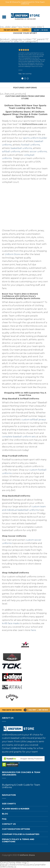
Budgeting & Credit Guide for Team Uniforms (21, 786)
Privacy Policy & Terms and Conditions (18, 840)
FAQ (4, 819)
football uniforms (30, 145)
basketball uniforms (21, 148)
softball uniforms (11, 152)
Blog (5, 814)
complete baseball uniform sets (19, 437)
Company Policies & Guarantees (21, 834)
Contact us (9, 824)
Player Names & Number (16, 809)
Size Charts (9, 804)
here (33, 630)
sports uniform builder (35, 138)
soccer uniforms (38, 152)
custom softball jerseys (34, 420)
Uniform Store (12, 254)
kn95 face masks (11, 623)
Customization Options (16, 829)
